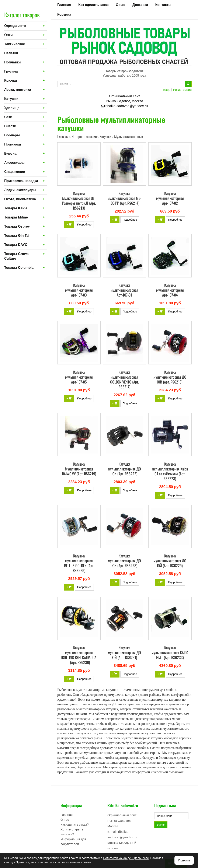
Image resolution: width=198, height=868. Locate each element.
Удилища (12, 108)
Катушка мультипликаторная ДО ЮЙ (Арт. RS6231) (124, 652)
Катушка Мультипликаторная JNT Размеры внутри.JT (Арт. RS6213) (79, 201)
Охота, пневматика (20, 199)
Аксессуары (14, 163)
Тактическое (15, 44)
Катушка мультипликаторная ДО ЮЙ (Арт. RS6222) (124, 469)
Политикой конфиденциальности (126, 858)
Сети (8, 117)
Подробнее (84, 225)
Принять (184, 860)
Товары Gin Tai (17, 236)
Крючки (11, 80)
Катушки (11, 99)
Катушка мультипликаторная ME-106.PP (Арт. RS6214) (124, 198)
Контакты (163, 5)
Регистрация (182, 90)
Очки (8, 35)
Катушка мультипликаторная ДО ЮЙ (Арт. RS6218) (170, 377)
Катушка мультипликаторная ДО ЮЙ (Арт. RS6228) (124, 561)
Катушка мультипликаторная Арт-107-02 (170, 198)
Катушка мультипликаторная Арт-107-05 (79, 377)
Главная (64, 5)
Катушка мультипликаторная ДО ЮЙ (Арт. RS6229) (170, 561)
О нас (121, 5)
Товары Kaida (16, 208)
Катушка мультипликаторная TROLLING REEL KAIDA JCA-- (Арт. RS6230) (79, 655)
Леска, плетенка (18, 90)
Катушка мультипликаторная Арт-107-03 (79, 290)
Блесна (10, 153)
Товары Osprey (17, 226)
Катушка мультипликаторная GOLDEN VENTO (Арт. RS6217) (124, 379)
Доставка (140, 5)
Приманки (13, 144)
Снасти (10, 126)
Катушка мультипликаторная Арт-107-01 (124, 290)
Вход (167, 90)
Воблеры (12, 135)
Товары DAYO (16, 245)
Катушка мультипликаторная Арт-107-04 (170, 290)
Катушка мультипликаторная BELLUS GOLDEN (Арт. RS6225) (79, 563)
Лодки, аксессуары (20, 190)
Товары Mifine (16, 217)
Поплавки (13, 62)
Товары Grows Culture (16, 256)
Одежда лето (15, 26)
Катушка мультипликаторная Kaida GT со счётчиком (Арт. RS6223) (170, 471)
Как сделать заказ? (75, 824)
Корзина (64, 15)
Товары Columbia (19, 268)
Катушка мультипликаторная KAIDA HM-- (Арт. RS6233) (170, 652)
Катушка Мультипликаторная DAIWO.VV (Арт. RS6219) (79, 469)
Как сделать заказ (93, 5)
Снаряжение (15, 172)
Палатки (11, 53)
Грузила (11, 71)
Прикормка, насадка (21, 181)
